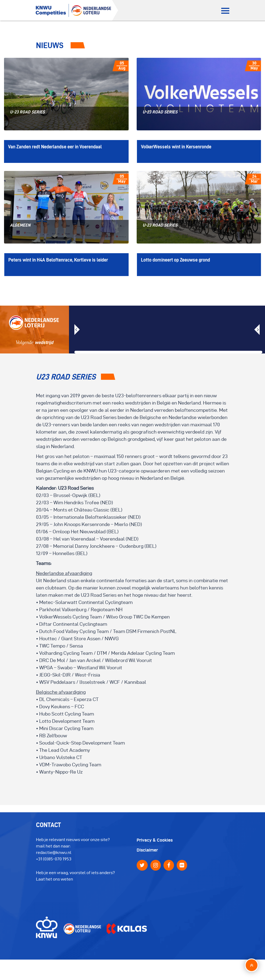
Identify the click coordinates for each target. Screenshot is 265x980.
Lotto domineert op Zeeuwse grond (175, 263)
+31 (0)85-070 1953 (54, 862)
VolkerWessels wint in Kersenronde (176, 149)
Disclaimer (147, 853)
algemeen (20, 227)
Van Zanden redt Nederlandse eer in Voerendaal (55, 149)
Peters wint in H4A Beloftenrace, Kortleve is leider (58, 263)
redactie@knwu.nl (54, 855)
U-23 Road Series (27, 112)
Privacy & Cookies (155, 843)
